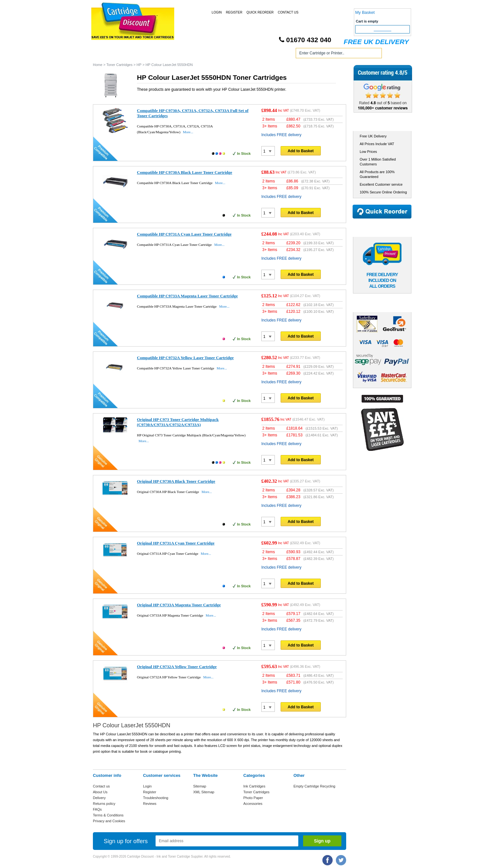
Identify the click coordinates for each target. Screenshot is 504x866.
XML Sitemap (204, 792)
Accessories (253, 804)
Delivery (99, 798)
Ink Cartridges (142, 54)
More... (188, 132)
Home (105, 54)
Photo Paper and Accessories (253, 54)
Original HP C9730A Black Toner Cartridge (176, 481)
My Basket (365, 12)
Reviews (150, 804)
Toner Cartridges (190, 54)
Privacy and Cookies (109, 821)
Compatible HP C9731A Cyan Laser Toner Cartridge (184, 234)
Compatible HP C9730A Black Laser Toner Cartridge (184, 172)
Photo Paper (253, 798)
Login (217, 12)
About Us (100, 792)
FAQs (97, 809)
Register (234, 12)
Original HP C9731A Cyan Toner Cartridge (176, 543)
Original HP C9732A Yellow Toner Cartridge (177, 667)
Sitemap (200, 786)
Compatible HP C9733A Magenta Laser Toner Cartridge (187, 296)
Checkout (383, 29)
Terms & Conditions (108, 815)
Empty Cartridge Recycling (314, 786)
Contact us (101, 786)
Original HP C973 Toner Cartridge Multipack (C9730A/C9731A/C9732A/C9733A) (178, 422)
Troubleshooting (156, 798)
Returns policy (104, 804)
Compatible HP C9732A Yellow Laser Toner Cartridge (185, 358)
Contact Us (288, 12)
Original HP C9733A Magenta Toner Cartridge (179, 605)
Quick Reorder (260, 12)
